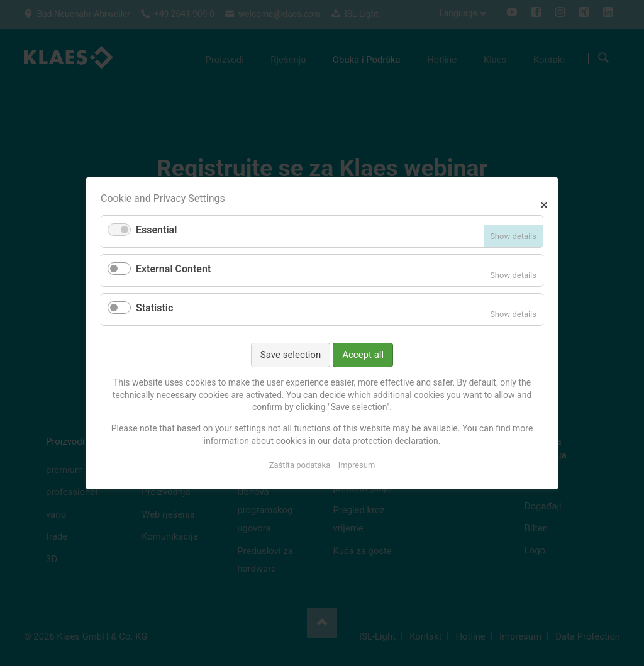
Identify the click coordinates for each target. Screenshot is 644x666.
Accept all (363, 354)
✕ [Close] (544, 203)
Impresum (357, 465)
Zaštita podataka (300, 465)
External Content (173, 269)
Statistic (154, 308)
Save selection (291, 354)
